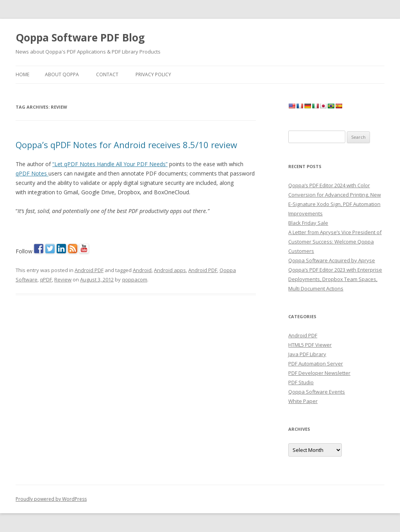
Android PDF (89, 270)
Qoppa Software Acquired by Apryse (332, 260)
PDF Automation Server (316, 364)
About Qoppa (62, 74)
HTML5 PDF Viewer (310, 345)
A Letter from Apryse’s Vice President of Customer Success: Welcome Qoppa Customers (335, 242)
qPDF (46, 279)
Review (63, 279)
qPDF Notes (32, 173)
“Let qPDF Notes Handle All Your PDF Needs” (110, 164)
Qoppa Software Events (317, 392)
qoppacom (135, 279)
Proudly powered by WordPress (51, 499)
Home (22, 74)
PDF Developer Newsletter (319, 373)
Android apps (170, 270)
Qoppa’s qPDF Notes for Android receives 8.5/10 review (126, 145)
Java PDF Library (307, 354)
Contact (107, 74)
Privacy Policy (153, 74)
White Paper (303, 401)
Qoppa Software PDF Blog (80, 38)
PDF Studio (301, 382)
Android (142, 270)
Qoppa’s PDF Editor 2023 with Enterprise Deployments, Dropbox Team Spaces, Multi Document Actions (335, 279)
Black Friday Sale (308, 223)
